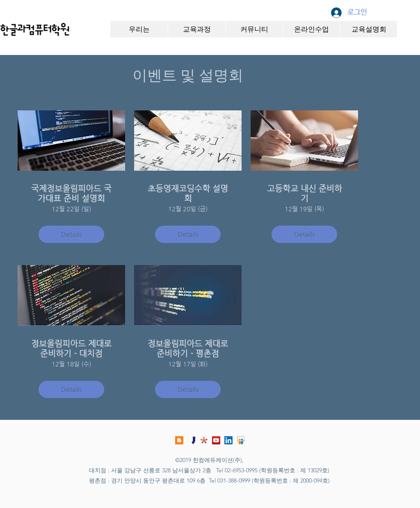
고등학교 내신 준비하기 (305, 193)
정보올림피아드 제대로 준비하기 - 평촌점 (188, 349)
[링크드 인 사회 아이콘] (228, 440)
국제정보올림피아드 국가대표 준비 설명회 (71, 193)
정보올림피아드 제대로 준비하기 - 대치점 (71, 349)
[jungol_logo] (192, 440)
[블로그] (179, 440)
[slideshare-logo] (241, 440)
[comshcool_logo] (204, 440)
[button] (139, 29)
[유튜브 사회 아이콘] (216, 440)
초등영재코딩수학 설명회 (188, 193)
